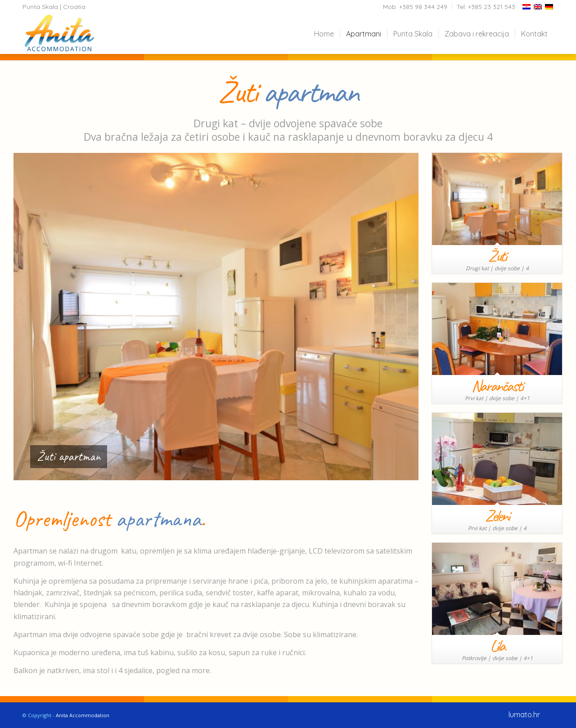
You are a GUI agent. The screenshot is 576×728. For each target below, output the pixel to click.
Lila (497, 646)
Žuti (497, 256)
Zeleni (497, 516)
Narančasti (497, 386)
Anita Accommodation (83, 715)
